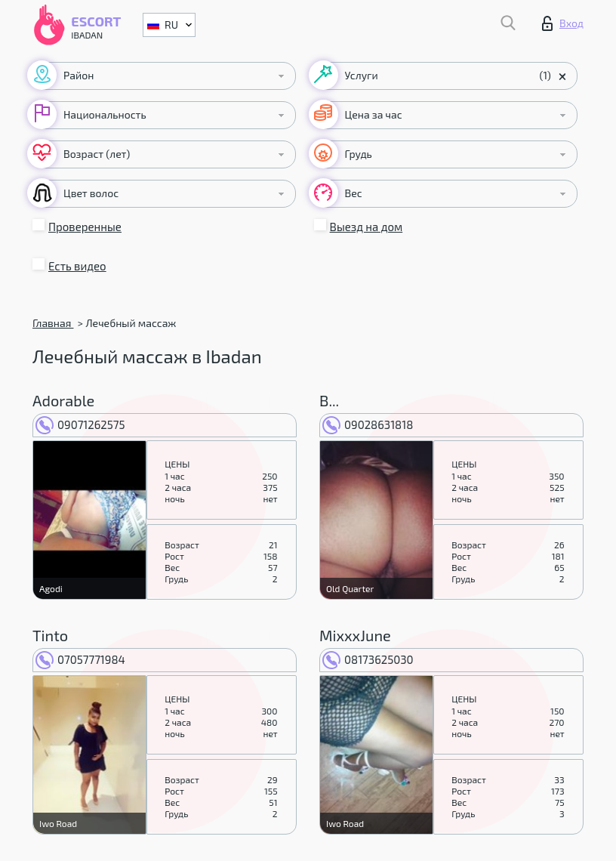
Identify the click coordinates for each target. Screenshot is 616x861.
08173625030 (368, 659)
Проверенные (85, 227)
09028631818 (368, 424)
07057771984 (80, 659)
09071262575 (80, 424)
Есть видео (77, 266)
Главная (53, 323)
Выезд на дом (367, 227)
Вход (563, 23)
